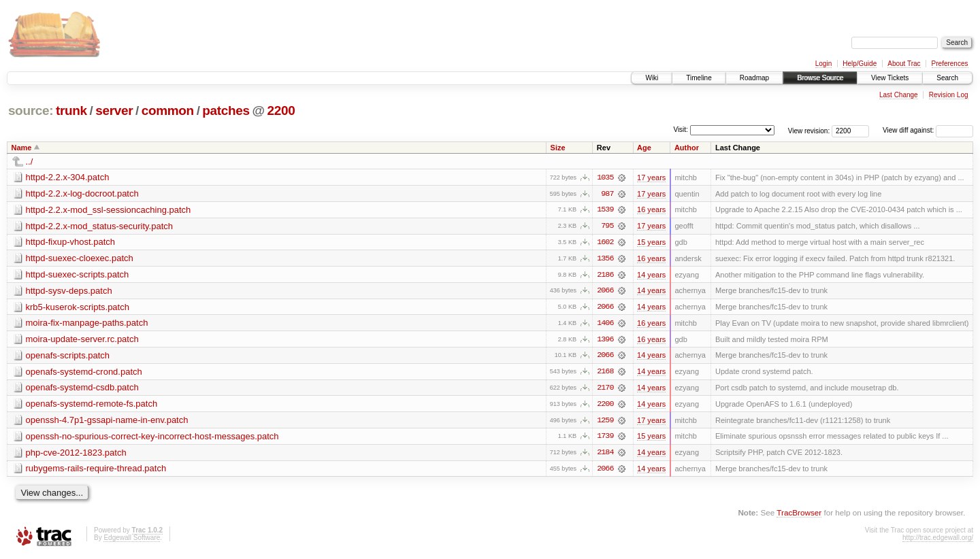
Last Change (899, 95)
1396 (605, 341)
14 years (651, 275)
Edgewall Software (132, 540)
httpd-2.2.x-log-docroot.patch (82, 193)
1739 (605, 439)
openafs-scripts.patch (68, 357)
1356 (605, 259)
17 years (651, 177)
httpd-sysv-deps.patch (69, 291)
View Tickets (890, 78)
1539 (605, 210)
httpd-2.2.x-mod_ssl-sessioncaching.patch (109, 210)
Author (687, 148)
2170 (605, 390)
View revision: (809, 130)
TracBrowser (799, 515)
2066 (605, 292)
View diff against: (928, 130)
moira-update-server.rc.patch (82, 340)
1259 (605, 422)
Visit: (681, 130)
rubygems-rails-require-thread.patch (96, 471)
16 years (651, 210)
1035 (605, 177)
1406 (605, 324)
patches (226, 111)
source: (31, 111)
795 (607, 226)
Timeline (699, 78)
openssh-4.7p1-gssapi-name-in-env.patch (107, 422)
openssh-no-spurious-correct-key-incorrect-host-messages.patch (152, 438)
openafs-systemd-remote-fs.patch (92, 406)
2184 (605, 455)
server (114, 111)
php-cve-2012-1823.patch (76, 455)
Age (644, 148)
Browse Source (820, 78)
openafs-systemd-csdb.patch (82, 389)
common (168, 111)
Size (558, 148)
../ (30, 162)
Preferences (950, 64)
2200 (281, 111)
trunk (71, 111)
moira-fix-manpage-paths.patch (87, 324)
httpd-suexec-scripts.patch (78, 275)
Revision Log (949, 95)
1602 (605, 243)
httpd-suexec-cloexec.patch (80, 259)
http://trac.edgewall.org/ (938, 540)
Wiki (652, 78)
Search (947, 78)
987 (607, 194)
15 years (651, 243)
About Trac (904, 64)
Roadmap (754, 78)
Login (823, 64)
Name (22, 148)
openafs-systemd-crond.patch (84, 373)
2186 (605, 275)
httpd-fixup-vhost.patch (71, 242)
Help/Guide (860, 64)
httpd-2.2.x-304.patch (68, 177)
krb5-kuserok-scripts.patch (78, 308)
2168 (605, 373)
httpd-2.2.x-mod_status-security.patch (100, 226)
